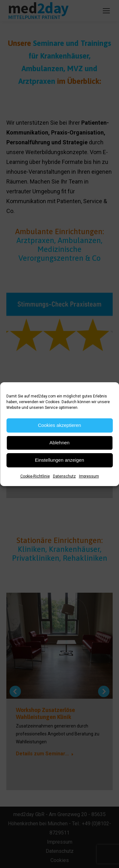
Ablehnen (60, 443)
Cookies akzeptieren (60, 425)
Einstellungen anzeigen (60, 460)
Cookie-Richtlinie (35, 476)
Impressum (89, 476)
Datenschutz (64, 476)
